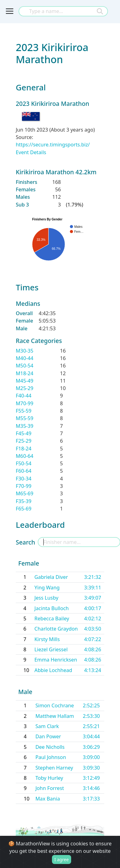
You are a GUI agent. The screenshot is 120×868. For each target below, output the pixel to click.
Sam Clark (47, 726)
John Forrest (49, 788)
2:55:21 (91, 726)
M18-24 (25, 373)
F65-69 (24, 509)
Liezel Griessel (51, 649)
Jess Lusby (46, 598)
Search (26, 542)
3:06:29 (91, 747)
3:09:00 (91, 757)
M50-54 (25, 366)
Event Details (31, 152)
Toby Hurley (49, 778)
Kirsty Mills (47, 639)
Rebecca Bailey (52, 618)
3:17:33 (91, 799)
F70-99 (24, 486)
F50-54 (24, 463)
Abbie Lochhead (53, 670)
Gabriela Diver (51, 577)
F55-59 (24, 411)
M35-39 (25, 426)
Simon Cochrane (55, 705)
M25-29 (25, 388)
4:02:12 (93, 618)
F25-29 (24, 441)
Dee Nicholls (50, 747)
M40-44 (25, 358)
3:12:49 (91, 778)
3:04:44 (91, 736)
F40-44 (24, 396)
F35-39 (24, 501)
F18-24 (24, 449)
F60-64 (24, 471)
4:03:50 (93, 629)
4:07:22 (93, 639)
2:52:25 (91, 705)
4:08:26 (93, 649)
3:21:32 (93, 577)
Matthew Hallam (55, 716)
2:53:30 (91, 716)
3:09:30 (91, 768)
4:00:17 (93, 608)
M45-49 (25, 381)
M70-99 (25, 403)
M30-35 (25, 351)
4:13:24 (93, 670)
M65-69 (25, 493)
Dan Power (48, 736)
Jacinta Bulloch (51, 608)
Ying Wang (47, 588)
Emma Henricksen (56, 660)
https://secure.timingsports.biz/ (53, 145)
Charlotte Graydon (56, 629)
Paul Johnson (51, 757)
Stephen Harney (54, 768)
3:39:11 (93, 588)
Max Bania (47, 799)
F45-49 (24, 433)
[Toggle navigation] (10, 11)
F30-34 (24, 479)
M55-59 (25, 418)
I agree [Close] (62, 859)
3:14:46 (91, 788)
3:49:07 (93, 598)
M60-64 (25, 456)
